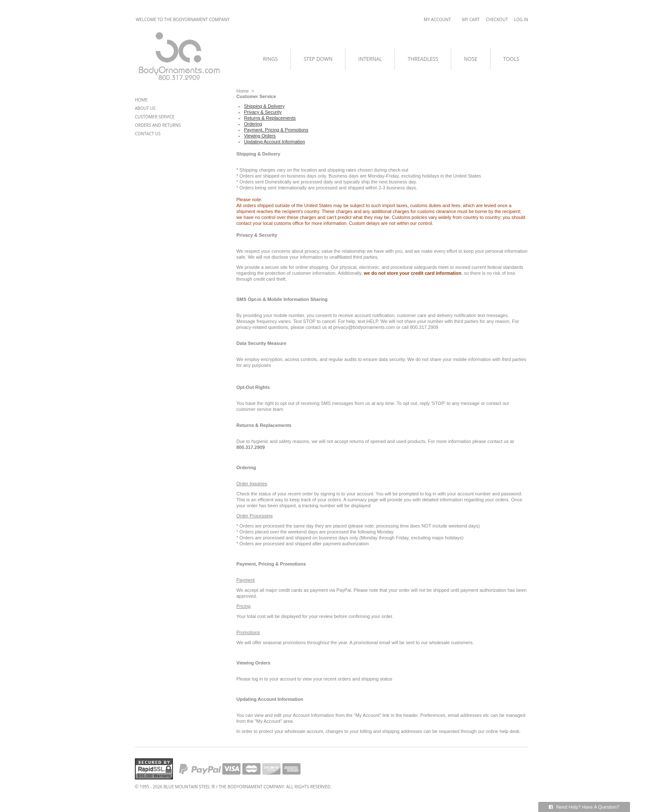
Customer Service (155, 117)
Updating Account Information (274, 142)
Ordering (253, 124)
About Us (145, 108)
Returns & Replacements (270, 118)
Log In (521, 19)
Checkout (497, 19)
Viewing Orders (260, 136)
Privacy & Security (263, 112)
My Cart (471, 19)
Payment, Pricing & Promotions (276, 130)
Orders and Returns (158, 125)
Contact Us (148, 134)
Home (242, 91)
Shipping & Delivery (264, 106)
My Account (437, 19)
